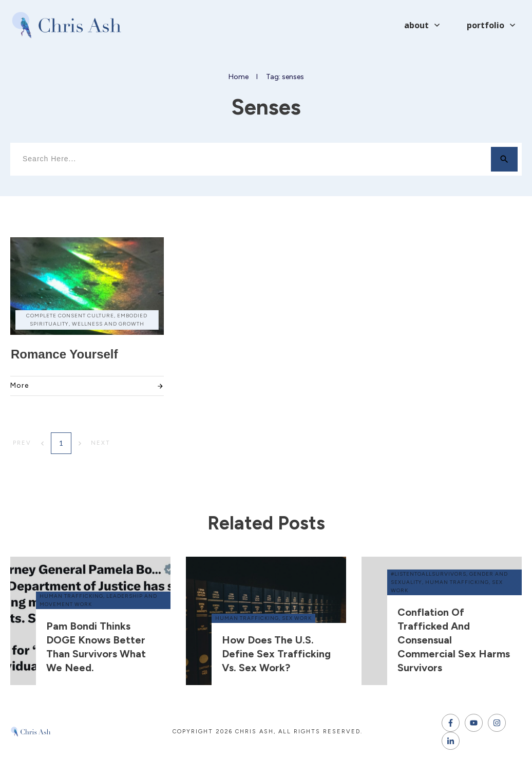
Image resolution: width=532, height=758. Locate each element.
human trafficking (71, 596)
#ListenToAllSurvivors (429, 574)
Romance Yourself (64, 354)
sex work (297, 618)
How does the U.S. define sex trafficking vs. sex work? (276, 654)
